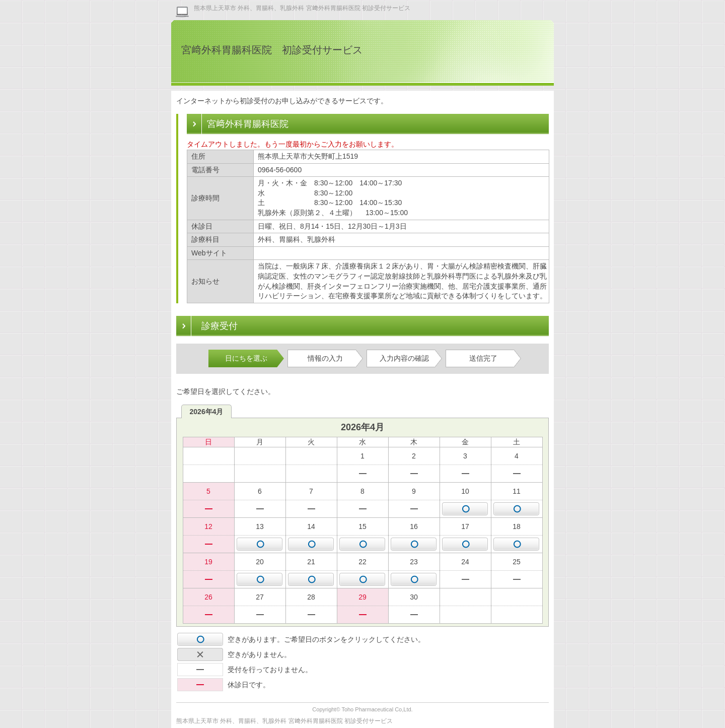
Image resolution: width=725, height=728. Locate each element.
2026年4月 (207, 412)
